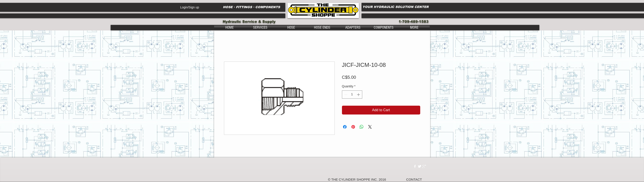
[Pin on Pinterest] (353, 127)
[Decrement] (345, 95)
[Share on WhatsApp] (362, 127)
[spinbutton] (352, 95)
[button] (260, 28)
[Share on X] (370, 127)
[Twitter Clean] (420, 166)
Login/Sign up (190, 7)
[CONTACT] (414, 179)
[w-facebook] (415, 166)
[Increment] (359, 95)
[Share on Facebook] (345, 127)
